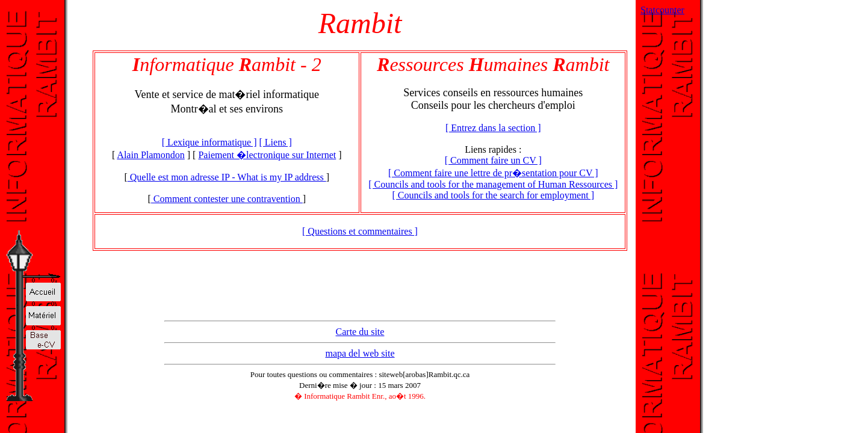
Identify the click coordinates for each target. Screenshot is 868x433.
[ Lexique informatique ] (209, 142)
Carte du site (360, 332)
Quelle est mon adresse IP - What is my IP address (227, 177)
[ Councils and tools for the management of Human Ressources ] (493, 184)
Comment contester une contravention (227, 199)
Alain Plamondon (150, 155)
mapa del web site (360, 353)
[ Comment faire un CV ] (493, 160)
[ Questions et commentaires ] (360, 231)
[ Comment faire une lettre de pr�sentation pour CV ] (493, 173)
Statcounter (662, 10)
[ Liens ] (276, 142)
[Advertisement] (360, 289)
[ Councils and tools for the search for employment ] (493, 195)
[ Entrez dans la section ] (493, 128)
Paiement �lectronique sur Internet (267, 155)
